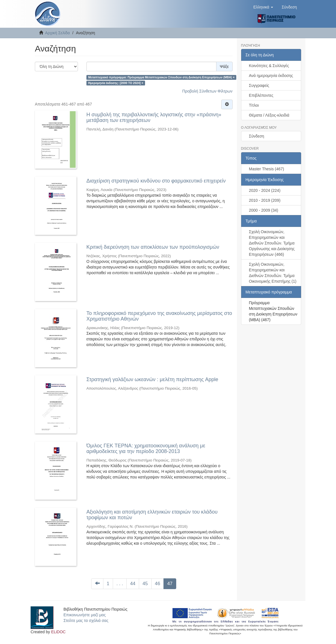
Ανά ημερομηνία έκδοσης (271, 76)
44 (133, 584)
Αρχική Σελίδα (57, 33)
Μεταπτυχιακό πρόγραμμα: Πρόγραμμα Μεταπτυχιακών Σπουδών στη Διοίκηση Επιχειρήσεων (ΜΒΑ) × (161, 77)
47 (170, 584)
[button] (263, 7)
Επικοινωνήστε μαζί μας (85, 615)
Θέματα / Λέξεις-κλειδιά (269, 115)
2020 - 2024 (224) (265, 190)
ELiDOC (58, 632)
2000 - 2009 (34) (264, 210)
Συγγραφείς (259, 85)
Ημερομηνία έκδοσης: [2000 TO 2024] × (116, 83)
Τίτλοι (254, 105)
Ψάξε (224, 66)
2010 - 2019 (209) (265, 200)
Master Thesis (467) (267, 169)
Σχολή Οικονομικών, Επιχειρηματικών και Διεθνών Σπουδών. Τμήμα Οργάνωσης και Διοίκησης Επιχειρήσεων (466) (272, 243)
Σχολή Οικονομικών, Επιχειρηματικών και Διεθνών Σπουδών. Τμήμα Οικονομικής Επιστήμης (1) (273, 273)
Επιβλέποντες (261, 95)
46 (158, 584)
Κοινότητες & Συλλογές (269, 66)
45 (145, 584)
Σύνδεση (257, 136)
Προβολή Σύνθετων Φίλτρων (207, 91)
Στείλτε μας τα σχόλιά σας (86, 621)
